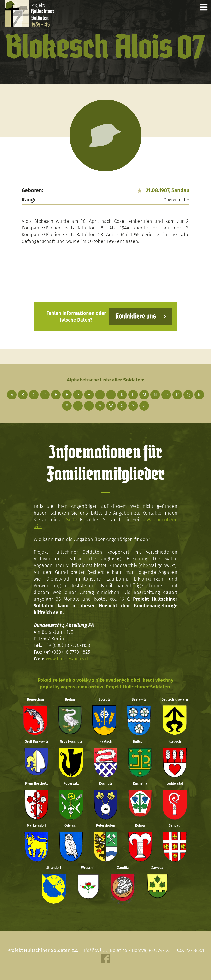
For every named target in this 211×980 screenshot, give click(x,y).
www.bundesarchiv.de (69, 658)
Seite (71, 520)
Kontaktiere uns (135, 316)
